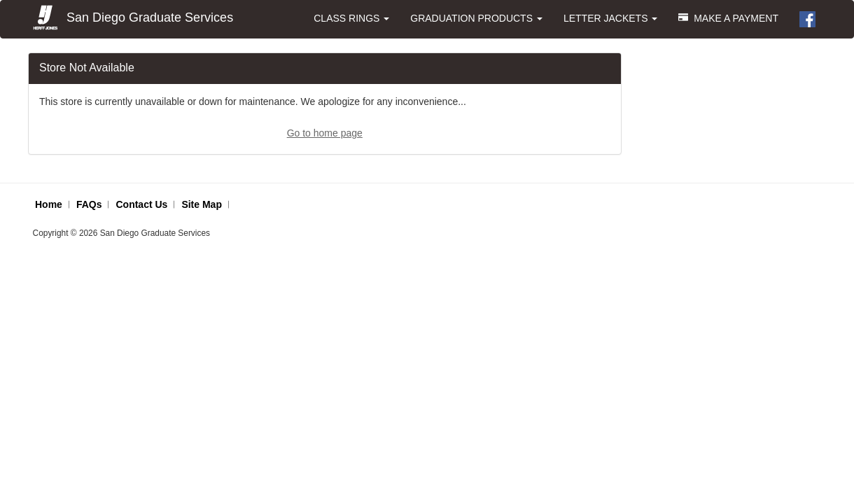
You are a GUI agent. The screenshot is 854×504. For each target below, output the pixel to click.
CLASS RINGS (351, 18)
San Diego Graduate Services (132, 18)
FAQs (89, 204)
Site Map (202, 204)
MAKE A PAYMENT (728, 18)
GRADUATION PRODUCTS (476, 18)
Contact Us (141, 204)
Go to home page (325, 133)
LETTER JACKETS (610, 18)
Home (49, 204)
